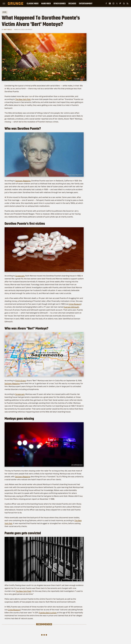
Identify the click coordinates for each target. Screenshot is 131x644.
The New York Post (23, 99)
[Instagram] (113, 3)
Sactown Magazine (23, 181)
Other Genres (60, 3)
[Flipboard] (120, 3)
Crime (4, 12)
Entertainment (86, 3)
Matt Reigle (8, 29)
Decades (72, 3)
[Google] (124, 3)
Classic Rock (33, 3)
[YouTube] (110, 3)
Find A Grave (21, 381)
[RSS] (128, 3)
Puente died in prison (48, 613)
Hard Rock (46, 3)
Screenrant (20, 276)
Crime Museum (75, 304)
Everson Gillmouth (72, 307)
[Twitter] (117, 3)
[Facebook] (106, 3)
